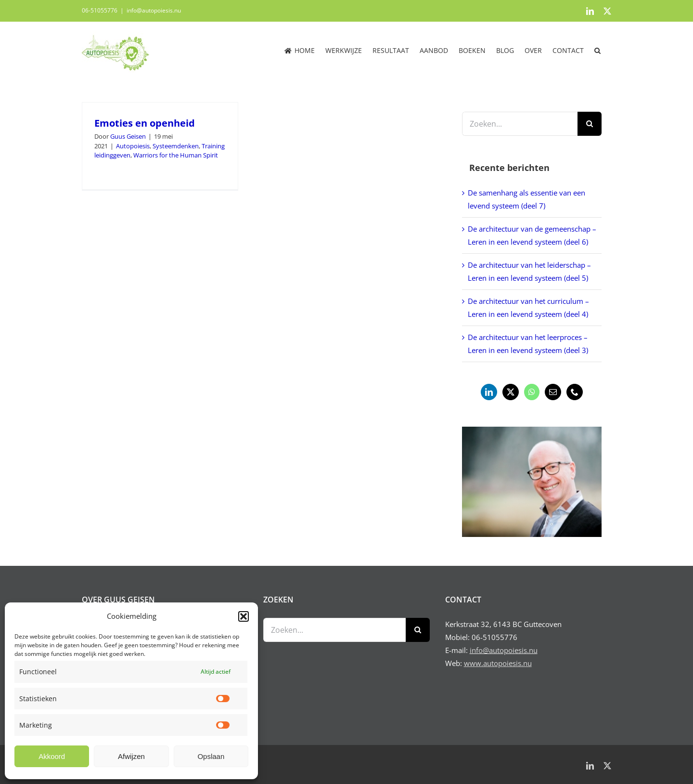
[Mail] (553, 392)
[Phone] (575, 392)
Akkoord (52, 756)
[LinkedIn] (489, 392)
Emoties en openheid (145, 123)
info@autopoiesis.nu (154, 10)
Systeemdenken (176, 146)
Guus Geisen (128, 136)
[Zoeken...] (520, 124)
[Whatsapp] (532, 392)
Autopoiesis (133, 146)
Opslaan (211, 756)
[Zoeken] (590, 124)
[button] (244, 616)
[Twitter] (511, 392)
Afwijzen (131, 756)
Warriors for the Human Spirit (176, 155)
